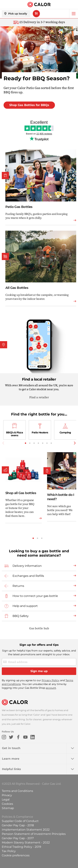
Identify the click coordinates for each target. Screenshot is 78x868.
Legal (6, 800)
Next (75, 443)
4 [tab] (38, 443)
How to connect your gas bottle (35, 596)
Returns (18, 586)
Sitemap (8, 808)
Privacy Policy (51, 680)
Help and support (25, 606)
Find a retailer (39, 397)
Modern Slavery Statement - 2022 (26, 842)
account (51, 688)
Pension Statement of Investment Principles (34, 834)
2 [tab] (30, 443)
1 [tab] (25, 443)
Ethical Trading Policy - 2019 (21, 847)
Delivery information (27, 566)
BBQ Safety (21, 616)
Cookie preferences (16, 855)
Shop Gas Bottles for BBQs (29, 105)
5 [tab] (43, 443)
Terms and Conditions (17, 791)
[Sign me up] (39, 671)
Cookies (7, 804)
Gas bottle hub (39, 628)
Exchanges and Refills (28, 576)
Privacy (7, 795)
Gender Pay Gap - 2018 (18, 825)
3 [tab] (34, 443)
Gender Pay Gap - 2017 (18, 838)
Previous (3, 443)
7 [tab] (51, 443)
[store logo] (39, 5)
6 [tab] (47, 443)
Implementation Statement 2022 (26, 830)
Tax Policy (9, 851)
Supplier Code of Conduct (20, 821)
